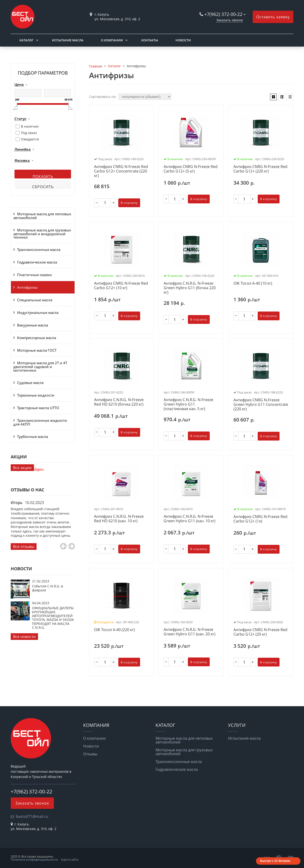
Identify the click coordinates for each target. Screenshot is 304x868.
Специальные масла (35, 300)
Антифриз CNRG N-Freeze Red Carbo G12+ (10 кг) (121, 286)
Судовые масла (30, 383)
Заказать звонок (230, 20)
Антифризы (27, 287)
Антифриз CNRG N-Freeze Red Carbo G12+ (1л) (260, 519)
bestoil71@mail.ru (32, 816)
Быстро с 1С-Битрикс (275, 861)
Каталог (26, 40)
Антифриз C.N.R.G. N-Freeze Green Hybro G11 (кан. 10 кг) (190, 519)
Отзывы (90, 754)
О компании (112, 40)
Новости (183, 40)
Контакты (150, 40)
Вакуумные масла (33, 325)
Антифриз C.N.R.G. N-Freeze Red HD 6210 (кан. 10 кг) (119, 519)
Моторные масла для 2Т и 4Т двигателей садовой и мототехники (40, 367)
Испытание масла (68, 40)
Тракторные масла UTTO (38, 408)
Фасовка (22, 161)
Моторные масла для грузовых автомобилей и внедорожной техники (42, 234)
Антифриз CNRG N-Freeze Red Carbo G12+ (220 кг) (260, 169)
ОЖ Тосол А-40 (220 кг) (114, 630)
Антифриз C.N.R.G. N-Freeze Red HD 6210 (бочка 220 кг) (119, 402)
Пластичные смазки (34, 275)
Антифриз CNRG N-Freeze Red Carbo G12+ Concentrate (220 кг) (121, 171)
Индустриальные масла (38, 312)
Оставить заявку (273, 17)
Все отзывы (24, 547)
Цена (19, 85)
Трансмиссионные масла (39, 249)
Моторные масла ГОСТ (37, 350)
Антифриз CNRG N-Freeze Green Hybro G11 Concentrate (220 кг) (261, 405)
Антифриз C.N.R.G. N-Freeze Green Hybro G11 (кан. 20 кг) (190, 632)
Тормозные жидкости (36, 395)
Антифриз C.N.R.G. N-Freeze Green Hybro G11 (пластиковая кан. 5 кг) (188, 404)
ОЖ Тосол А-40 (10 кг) (253, 283)
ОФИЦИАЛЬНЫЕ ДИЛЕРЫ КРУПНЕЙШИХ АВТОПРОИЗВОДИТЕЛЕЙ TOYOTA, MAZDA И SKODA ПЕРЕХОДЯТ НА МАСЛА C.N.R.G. (53, 618)
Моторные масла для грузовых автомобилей (184, 752)
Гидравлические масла (37, 262)
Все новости (24, 637)
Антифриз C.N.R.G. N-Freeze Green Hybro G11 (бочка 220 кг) (190, 288)
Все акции (22, 468)
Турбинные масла (33, 436)
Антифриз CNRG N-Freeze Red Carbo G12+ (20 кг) (260, 632)
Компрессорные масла (37, 338)
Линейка (23, 149)
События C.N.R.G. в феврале (47, 588)
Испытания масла (244, 738)
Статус (20, 119)
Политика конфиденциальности (34, 859)
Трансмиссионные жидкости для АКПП (40, 422)
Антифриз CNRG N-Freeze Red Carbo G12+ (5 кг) (191, 169)
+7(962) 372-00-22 (223, 14)
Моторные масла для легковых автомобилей (42, 216)
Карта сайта (70, 859)
